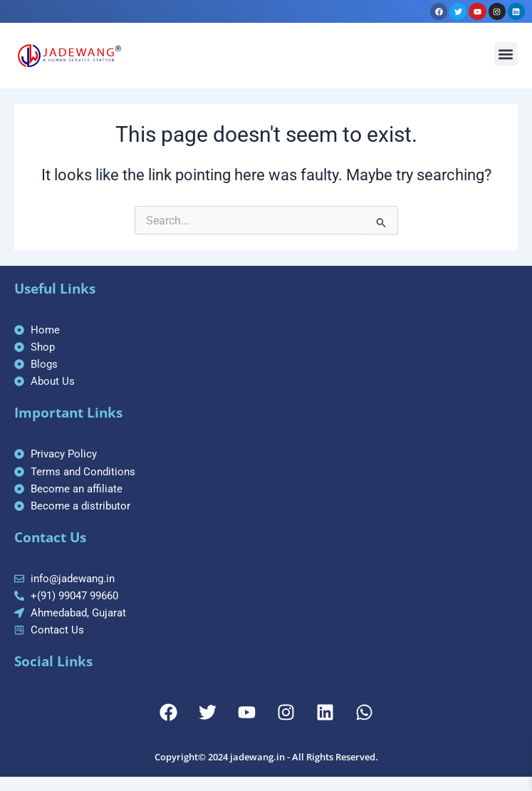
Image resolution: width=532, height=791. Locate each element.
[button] (506, 54)
